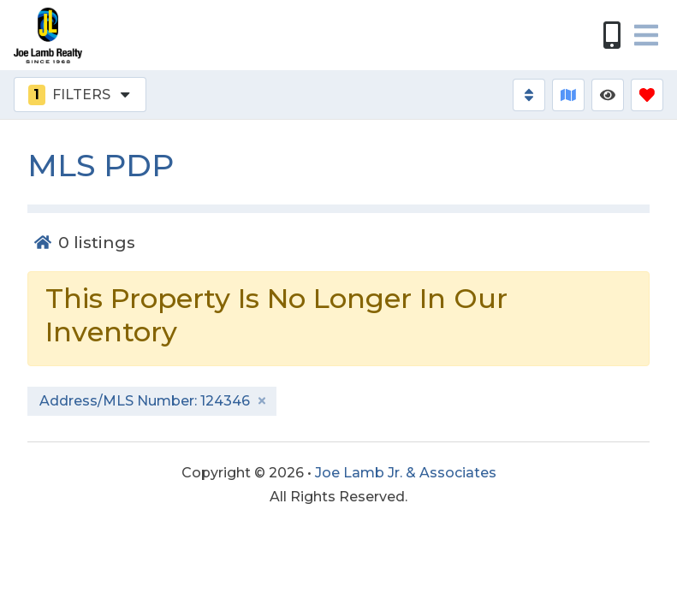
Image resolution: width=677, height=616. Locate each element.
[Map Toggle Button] (568, 95)
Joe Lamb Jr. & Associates (406, 473)
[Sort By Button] (529, 95)
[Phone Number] (612, 35)
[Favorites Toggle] (647, 95)
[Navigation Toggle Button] (646, 35)
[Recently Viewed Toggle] (608, 95)
